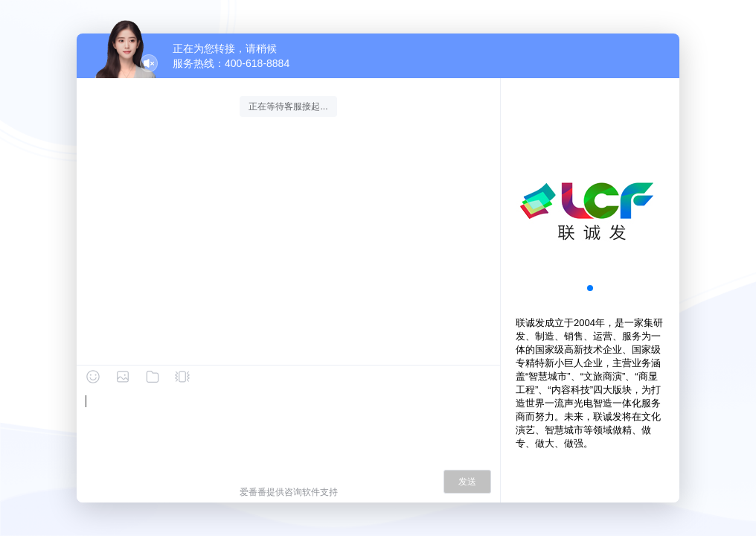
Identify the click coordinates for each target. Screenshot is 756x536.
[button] (590, 288)
